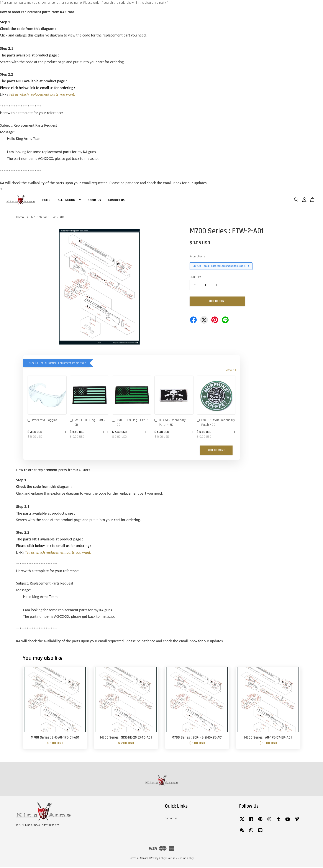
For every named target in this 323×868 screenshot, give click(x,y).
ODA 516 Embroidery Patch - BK (170, 423)
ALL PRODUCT (70, 200)
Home (20, 218)
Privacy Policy (158, 859)
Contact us (116, 200)
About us (94, 200)
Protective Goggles (42, 421)
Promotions (197, 257)
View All (231, 371)
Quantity (195, 277)
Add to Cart (216, 451)
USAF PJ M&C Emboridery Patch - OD (216, 423)
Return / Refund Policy (181, 859)
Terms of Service (139, 859)
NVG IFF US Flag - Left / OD (88, 423)
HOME (46, 200)
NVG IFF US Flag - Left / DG (130, 423)
